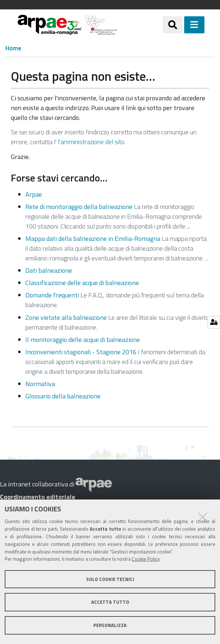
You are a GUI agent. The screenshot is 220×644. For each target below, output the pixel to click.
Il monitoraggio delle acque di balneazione (83, 340)
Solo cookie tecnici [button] (110, 579)
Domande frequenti (52, 295)
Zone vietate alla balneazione (66, 317)
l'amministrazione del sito (91, 142)
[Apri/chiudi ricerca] (173, 25)
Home (13, 48)
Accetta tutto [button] (110, 602)
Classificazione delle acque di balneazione (82, 283)
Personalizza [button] (110, 625)
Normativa (40, 384)
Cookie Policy (146, 559)
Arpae (34, 194)
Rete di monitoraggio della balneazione (79, 207)
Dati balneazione (49, 270)
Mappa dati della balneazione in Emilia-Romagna (93, 239)
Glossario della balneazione (63, 396)
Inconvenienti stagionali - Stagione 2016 (81, 352)
